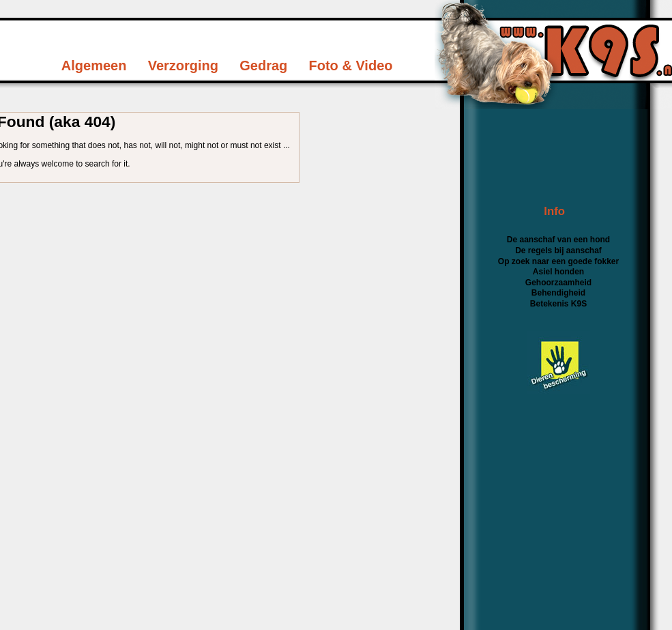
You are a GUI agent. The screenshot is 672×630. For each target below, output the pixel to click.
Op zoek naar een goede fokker (558, 261)
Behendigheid (558, 293)
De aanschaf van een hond (558, 240)
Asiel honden (558, 272)
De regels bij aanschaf (558, 250)
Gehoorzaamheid (558, 283)
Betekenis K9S (558, 304)
